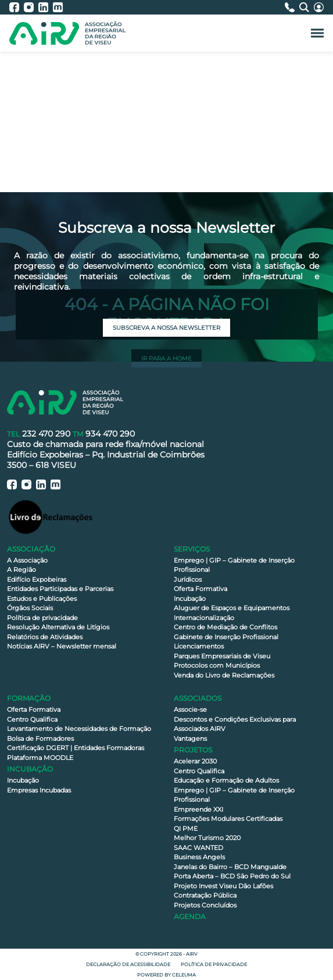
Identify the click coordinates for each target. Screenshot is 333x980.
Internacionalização (204, 618)
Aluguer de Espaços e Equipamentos (232, 608)
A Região (22, 570)
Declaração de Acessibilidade (128, 964)
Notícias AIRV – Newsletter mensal (62, 646)
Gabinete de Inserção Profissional (226, 637)
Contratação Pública (205, 895)
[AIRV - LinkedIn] (46, 7)
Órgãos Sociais (30, 608)
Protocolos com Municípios (217, 665)
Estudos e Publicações (42, 599)
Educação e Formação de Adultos (226, 780)
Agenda (190, 916)
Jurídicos (188, 579)
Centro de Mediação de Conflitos (225, 627)
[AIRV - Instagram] (31, 7)
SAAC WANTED (198, 848)
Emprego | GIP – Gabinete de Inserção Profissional (234, 565)
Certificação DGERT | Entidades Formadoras (76, 748)
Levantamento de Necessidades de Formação (79, 729)
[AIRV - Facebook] (17, 7)
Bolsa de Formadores (40, 738)
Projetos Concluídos (205, 905)
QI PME (186, 828)
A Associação (27, 560)
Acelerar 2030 (195, 761)
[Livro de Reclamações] (51, 516)
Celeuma (184, 975)
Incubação (190, 599)
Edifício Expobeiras (37, 579)
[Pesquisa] (307, 7)
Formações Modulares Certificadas (228, 819)
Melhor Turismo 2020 (207, 838)
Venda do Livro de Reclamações (224, 675)
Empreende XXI (198, 809)
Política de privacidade (42, 618)
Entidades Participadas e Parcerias (60, 589)
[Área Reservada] (319, 7)
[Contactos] (292, 7)
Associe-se (190, 709)
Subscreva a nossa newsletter (166, 328)
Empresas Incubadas (39, 790)
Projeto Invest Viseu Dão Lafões (223, 886)
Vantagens (190, 738)
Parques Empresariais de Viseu (222, 656)
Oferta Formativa (200, 589)
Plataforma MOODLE (40, 758)
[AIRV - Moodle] (58, 7)
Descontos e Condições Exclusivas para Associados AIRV (235, 724)
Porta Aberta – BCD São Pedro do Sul (232, 876)
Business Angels (199, 857)
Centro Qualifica (32, 719)
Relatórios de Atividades (45, 637)
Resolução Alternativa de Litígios (58, 627)
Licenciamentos (199, 646)
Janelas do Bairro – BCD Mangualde (230, 867)
